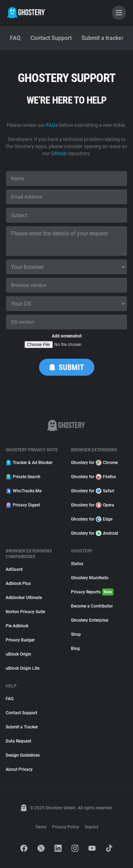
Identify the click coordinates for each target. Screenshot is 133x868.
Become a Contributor (92, 606)
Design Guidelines (23, 755)
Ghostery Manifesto (90, 578)
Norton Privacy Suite (25, 612)
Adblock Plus (18, 583)
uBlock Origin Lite (23, 668)
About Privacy (19, 769)
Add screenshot (67, 336)
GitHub (59, 153)
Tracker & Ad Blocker (29, 463)
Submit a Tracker (22, 727)
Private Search (23, 477)
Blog (75, 649)
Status (77, 564)
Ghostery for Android (95, 533)
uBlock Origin (18, 654)
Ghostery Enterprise (90, 620)
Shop (76, 634)
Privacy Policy (66, 827)
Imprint (92, 827)
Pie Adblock (17, 626)
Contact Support (21, 713)
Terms (41, 827)
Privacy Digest (23, 505)
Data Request (18, 741)
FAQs (52, 125)
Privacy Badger (20, 640)
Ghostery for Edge (92, 519)
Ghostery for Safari (93, 491)
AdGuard (14, 569)
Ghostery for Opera (93, 505)
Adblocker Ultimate (24, 598)
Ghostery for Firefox (93, 477)
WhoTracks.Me (24, 491)
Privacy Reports (92, 592)
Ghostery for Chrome (94, 463)
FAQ (10, 699)
